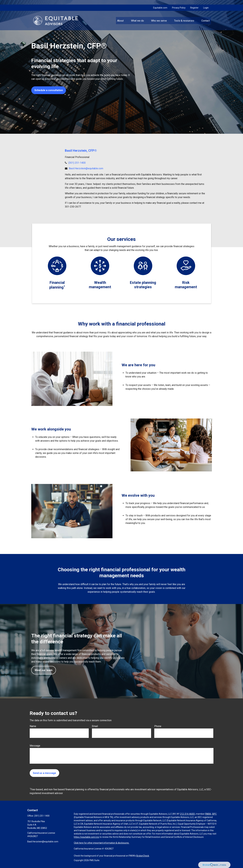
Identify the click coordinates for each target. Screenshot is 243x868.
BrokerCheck (143, 856)
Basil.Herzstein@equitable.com (86, 168)
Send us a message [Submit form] (44, 773)
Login (206, 3)
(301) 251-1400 (77, 163)
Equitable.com (160, 3)
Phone (158, 726)
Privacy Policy (179, 3)
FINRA (208, 814)
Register (194, 3)
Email (95, 726)
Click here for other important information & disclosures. (102, 843)
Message (35, 746)
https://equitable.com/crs (86, 837)
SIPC (214, 814)
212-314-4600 (187, 814)
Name (33, 726)
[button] (120, 16)
